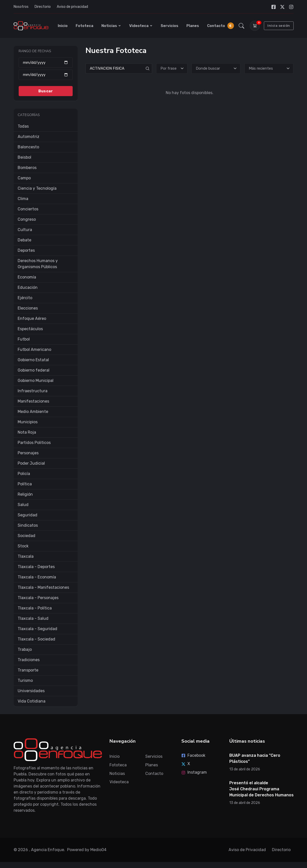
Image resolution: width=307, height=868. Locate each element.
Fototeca (85, 26)
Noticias (111, 26)
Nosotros (21, 7)
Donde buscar (208, 68)
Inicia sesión (279, 26)
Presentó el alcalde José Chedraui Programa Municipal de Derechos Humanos (261, 789)
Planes (193, 26)
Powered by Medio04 (87, 850)
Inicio (63, 26)
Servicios (170, 26)
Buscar (46, 91)
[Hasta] (46, 75)
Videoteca (141, 26)
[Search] (119, 68)
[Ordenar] (269, 68)
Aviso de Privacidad (247, 850)
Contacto (216, 26)
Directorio (43, 7)
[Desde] (46, 62)
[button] (241, 26)
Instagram (194, 772)
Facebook (193, 755)
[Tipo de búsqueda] (172, 68)
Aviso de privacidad (72, 7)
